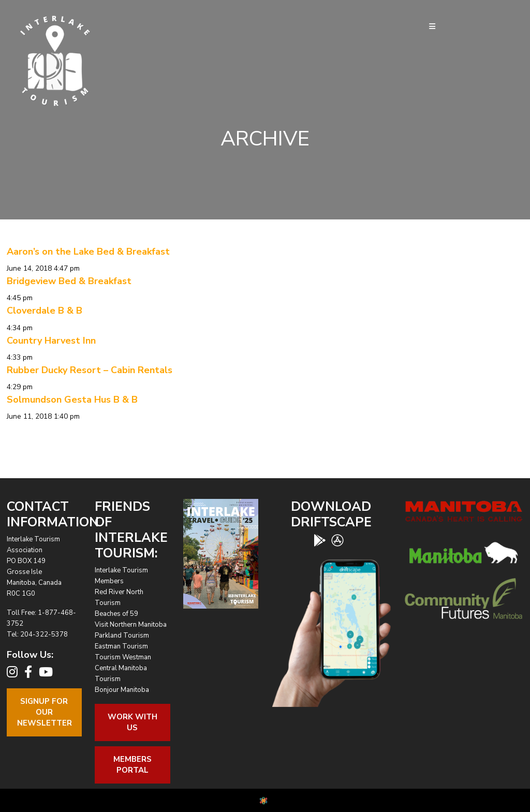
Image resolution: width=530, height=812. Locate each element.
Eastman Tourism (121, 646)
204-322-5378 (44, 634)
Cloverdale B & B (45, 311)
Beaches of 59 (116, 614)
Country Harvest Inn (51, 341)
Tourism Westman (123, 657)
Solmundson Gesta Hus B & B (72, 400)
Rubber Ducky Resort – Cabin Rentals (90, 370)
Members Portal (132, 765)
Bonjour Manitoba (122, 690)
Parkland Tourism (122, 636)
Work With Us (132, 722)
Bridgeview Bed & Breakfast (69, 281)
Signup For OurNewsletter (45, 712)
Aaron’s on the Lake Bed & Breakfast (88, 252)
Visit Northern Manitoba (131, 625)
